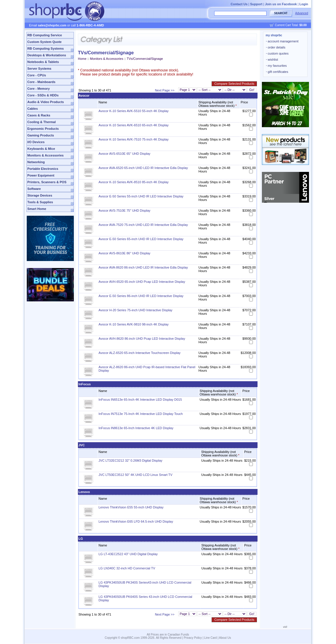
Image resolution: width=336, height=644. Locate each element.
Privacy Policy (193, 638)
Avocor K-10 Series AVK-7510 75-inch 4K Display (134, 139)
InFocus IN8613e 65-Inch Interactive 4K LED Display (136, 428)
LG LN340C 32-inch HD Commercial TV (127, 568)
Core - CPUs (37, 75)
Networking (36, 162)
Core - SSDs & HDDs (43, 95)
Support (256, 4)
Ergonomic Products (43, 129)
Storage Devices (40, 195)
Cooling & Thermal (42, 122)
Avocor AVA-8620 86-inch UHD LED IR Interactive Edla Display (143, 267)
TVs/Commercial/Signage (145, 59)
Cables (33, 109)
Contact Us (239, 4)
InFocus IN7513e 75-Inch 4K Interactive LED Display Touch (141, 414)
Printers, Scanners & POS (47, 182)
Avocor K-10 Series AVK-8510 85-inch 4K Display (134, 182)
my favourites (276, 66)
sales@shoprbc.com (52, 25)
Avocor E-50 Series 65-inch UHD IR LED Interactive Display (141, 239)
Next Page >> (165, 90)
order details (276, 47)
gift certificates (277, 72)
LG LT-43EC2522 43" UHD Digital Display (128, 554)
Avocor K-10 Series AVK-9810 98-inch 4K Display (134, 324)
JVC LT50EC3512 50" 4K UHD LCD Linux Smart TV (135, 475)
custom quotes (277, 53)
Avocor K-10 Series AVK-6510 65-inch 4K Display (134, 125)
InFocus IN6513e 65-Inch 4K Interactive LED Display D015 (140, 400)
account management (282, 41)
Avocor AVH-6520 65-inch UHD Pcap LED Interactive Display (142, 282)
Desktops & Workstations (47, 55)
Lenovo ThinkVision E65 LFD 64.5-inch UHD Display (136, 521)
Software (34, 189)
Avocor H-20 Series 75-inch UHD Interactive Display (135, 310)
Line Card (211, 638)
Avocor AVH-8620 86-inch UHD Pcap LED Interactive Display (142, 339)
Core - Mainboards (41, 82)
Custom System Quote (44, 42)
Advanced (302, 13)
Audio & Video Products (46, 102)
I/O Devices (36, 142)
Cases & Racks (39, 115)
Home (82, 59)
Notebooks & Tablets (43, 62)
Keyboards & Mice (41, 149)
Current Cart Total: (291, 25)
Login (304, 4)
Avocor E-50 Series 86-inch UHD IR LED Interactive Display (141, 296)
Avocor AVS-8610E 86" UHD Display (124, 253)
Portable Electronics (43, 169)
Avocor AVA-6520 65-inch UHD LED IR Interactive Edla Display (143, 168)
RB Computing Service (45, 35)
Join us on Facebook (281, 4)
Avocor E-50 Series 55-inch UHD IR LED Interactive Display (141, 196)
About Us (225, 638)
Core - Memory (39, 89)
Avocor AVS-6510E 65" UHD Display (124, 154)
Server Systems (39, 69)
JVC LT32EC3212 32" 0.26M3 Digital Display (131, 460)
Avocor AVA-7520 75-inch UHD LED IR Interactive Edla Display (143, 225)
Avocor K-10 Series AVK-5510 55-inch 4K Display (134, 111)
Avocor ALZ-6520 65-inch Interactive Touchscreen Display (140, 353)
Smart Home (37, 209)
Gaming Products (41, 135)
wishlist (272, 60)
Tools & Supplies (40, 202)
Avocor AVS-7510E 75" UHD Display (124, 211)
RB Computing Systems (45, 48)
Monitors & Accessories (45, 155)
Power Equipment (41, 175)
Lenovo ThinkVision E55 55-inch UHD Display (131, 507)
